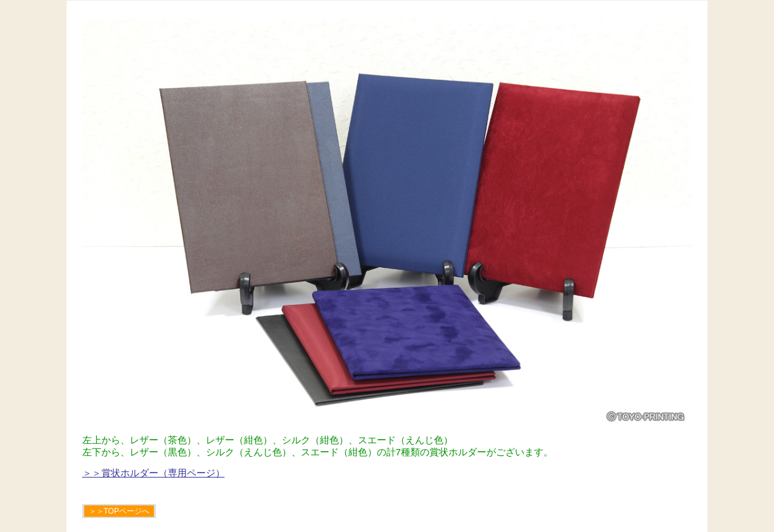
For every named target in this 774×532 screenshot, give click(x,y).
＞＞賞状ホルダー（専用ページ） (154, 473)
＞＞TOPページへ (119, 511)
